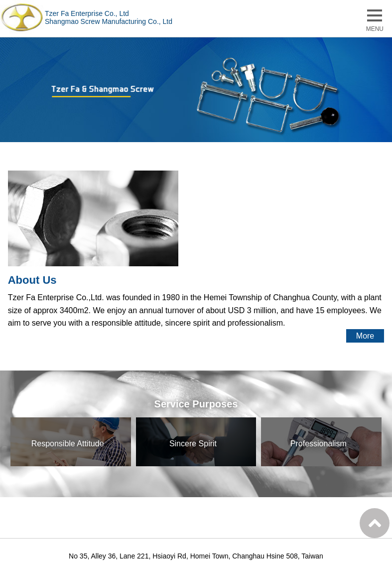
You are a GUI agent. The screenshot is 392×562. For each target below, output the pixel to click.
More (365, 336)
